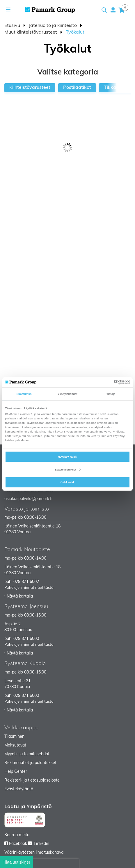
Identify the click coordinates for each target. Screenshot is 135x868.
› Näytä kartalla (19, 597)
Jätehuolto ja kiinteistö (53, 26)
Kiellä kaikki (67, 482)
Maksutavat (15, 745)
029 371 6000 (26, 639)
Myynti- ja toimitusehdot (27, 754)
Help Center (16, 772)
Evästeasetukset (67, 469)
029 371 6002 (26, 582)
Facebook (18, 844)
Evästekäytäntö (19, 789)
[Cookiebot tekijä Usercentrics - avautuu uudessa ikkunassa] (105, 382)
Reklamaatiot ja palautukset (30, 763)
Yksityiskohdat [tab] (67, 394)
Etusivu (13, 26)
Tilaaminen (14, 737)
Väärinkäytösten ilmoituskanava (34, 853)
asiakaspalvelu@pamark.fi (28, 499)
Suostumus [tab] (24, 394)
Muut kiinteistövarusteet (31, 32)
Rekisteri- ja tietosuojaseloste (32, 781)
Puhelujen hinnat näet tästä (29, 588)
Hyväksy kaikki (68, 457)
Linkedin (41, 844)
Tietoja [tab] (111, 394)
